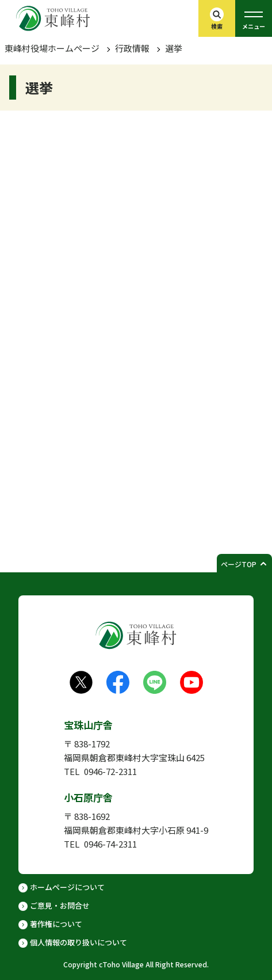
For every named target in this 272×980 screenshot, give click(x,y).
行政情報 (132, 48)
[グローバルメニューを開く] (254, 18)
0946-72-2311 (110, 771)
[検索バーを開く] (217, 18)
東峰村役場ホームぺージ (52, 48)
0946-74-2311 (110, 844)
